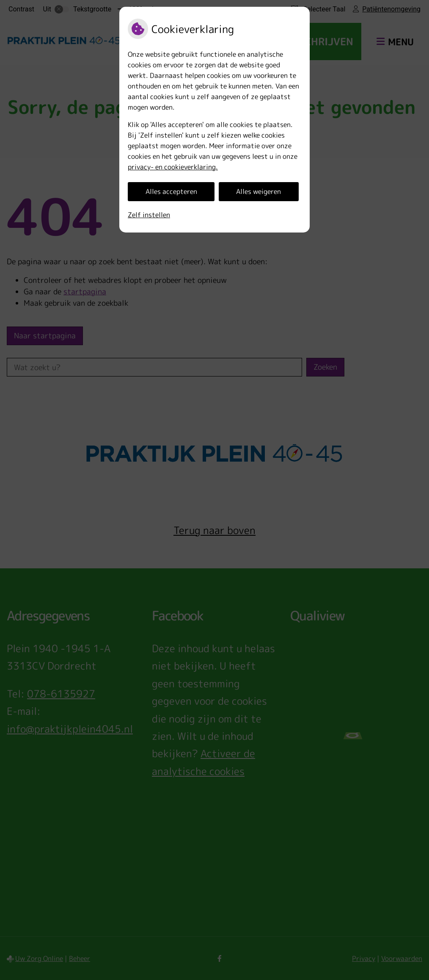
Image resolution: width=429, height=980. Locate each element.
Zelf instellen (149, 215)
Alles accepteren (171, 191)
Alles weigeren (258, 191)
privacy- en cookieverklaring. (173, 167)
